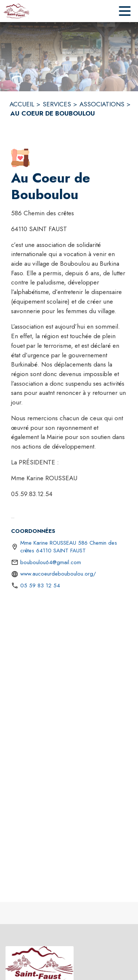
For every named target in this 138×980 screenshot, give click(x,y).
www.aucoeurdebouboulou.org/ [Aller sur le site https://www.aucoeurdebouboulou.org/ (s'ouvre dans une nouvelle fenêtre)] (58, 574)
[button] (20, 158)
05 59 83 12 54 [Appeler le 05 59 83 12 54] (40, 585)
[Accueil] (17, 11)
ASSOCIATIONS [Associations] (102, 104)
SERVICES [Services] (57, 104)
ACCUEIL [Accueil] (22, 104)
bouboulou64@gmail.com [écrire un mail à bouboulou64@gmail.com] (51, 562)
